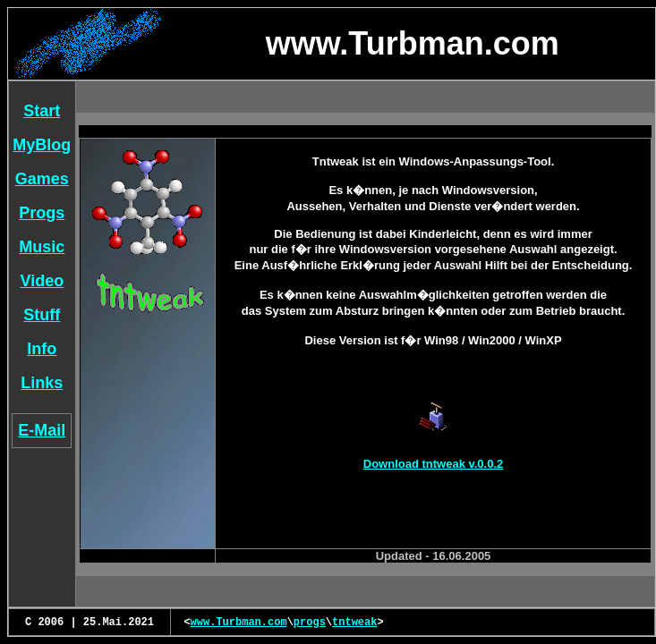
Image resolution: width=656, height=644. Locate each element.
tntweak (354, 623)
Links (42, 383)
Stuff (42, 315)
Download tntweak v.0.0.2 (434, 464)
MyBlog (42, 145)
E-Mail (42, 430)
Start (42, 111)
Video (43, 281)
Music (42, 247)
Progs (42, 213)
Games (42, 179)
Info (42, 349)
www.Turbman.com (239, 623)
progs (310, 623)
